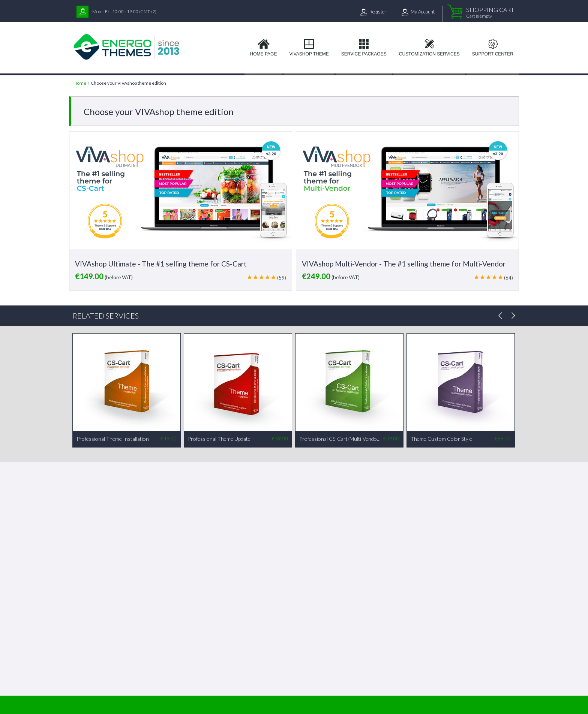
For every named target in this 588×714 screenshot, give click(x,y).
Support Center (493, 54)
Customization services (429, 54)
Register (378, 12)
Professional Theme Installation (113, 439)
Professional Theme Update (219, 439)
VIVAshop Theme (309, 54)
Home (80, 83)
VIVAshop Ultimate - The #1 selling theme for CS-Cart (161, 264)
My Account (423, 12)
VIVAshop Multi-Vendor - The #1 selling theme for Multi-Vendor (404, 264)
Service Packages (364, 54)
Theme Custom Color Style (441, 439)
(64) (508, 278)
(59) (282, 278)
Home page (264, 54)
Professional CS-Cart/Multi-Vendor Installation (341, 439)
